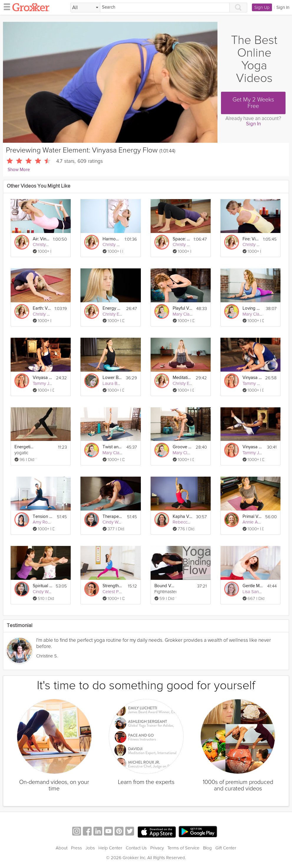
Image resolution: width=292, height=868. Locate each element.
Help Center (110, 848)
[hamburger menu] (5, 6)
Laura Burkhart (117, 383)
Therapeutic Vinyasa (113, 517)
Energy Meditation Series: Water (112, 308)
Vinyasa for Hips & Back (252, 378)
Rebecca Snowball (191, 522)
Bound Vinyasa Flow (164, 586)
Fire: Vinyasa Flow (251, 239)
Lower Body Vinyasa (112, 378)
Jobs (90, 848)
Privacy (157, 848)
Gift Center (226, 848)
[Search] (165, 8)
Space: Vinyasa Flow (181, 239)
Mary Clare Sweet (190, 314)
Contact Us (136, 848)
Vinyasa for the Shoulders (43, 378)
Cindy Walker (115, 522)
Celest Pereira (116, 592)
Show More (19, 170)
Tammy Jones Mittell (52, 383)
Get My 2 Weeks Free (253, 103)
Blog (207, 848)
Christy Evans (45, 245)
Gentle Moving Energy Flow (253, 586)
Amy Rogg (43, 522)
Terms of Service (183, 848)
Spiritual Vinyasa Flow (42, 586)
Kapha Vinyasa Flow (183, 517)
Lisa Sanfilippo (256, 592)
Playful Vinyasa (183, 308)
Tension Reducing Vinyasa (43, 517)
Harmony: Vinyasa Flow (112, 239)
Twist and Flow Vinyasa (113, 447)
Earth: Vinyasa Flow (42, 308)
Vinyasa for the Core (253, 447)
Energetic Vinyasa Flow (24, 447)
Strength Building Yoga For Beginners (113, 586)
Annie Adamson (258, 522)
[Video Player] (110, 82)
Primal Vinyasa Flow (252, 517)
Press (76, 848)
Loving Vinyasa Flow (252, 308)
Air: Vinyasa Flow (41, 239)
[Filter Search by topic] (85, 8)
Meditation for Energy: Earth (182, 378)
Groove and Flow (182, 447)
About (62, 848)
